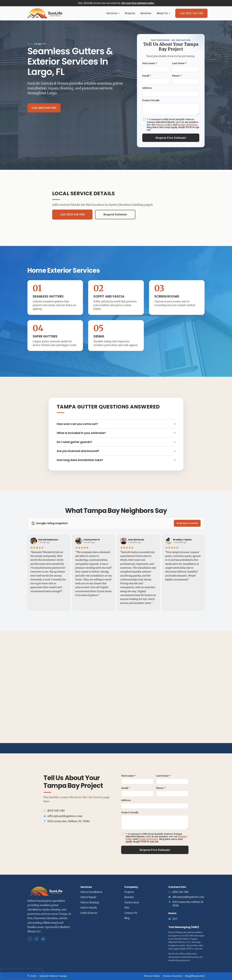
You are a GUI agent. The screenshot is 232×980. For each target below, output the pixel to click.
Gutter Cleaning (90, 903)
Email (147, 76)
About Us (163, 13)
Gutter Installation (91, 892)
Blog (127, 918)
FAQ (127, 908)
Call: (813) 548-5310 (191, 13)
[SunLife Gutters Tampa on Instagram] (37, 939)
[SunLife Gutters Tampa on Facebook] (30, 939)
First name (150, 63)
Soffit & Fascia (89, 913)
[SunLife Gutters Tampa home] (45, 13)
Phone (177, 76)
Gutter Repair (88, 897)
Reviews (146, 13)
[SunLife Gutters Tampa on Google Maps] (43, 939)
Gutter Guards (89, 908)
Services (113, 13)
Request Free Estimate (171, 138)
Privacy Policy (164, 125)
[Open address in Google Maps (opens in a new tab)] (77, 821)
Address (147, 88)
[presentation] (22, 974)
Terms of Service (188, 125)
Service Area (132, 903)
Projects (130, 13)
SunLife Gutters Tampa (53, 976)
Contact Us (131, 913)
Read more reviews (187, 523)
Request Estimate (115, 214)
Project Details (151, 100)
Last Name (179, 63)
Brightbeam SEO (195, 976)
